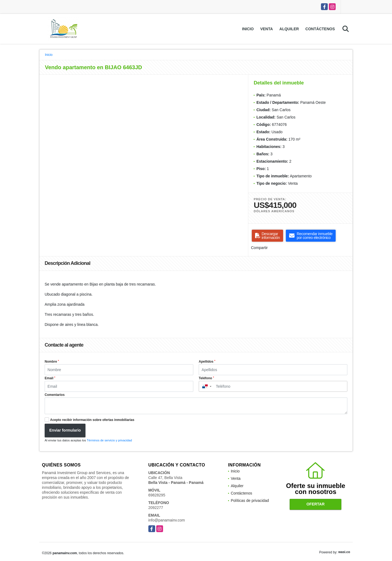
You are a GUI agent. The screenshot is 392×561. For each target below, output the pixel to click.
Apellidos (207, 362)
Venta (267, 29)
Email (50, 378)
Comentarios (55, 395)
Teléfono (206, 378)
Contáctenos (320, 29)
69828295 (157, 495)
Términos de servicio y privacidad (109, 440)
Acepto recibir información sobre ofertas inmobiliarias (92, 420)
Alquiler (289, 29)
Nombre (52, 362)
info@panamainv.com (167, 520)
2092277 (156, 508)
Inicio (248, 29)
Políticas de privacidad (250, 501)
